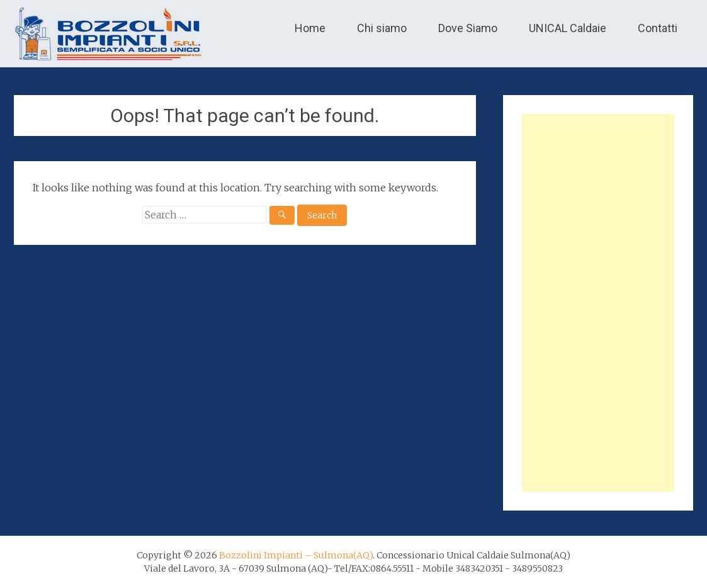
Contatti (658, 28)
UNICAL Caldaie (568, 28)
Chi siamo (382, 28)
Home (310, 28)
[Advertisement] (598, 303)
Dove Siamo (468, 28)
